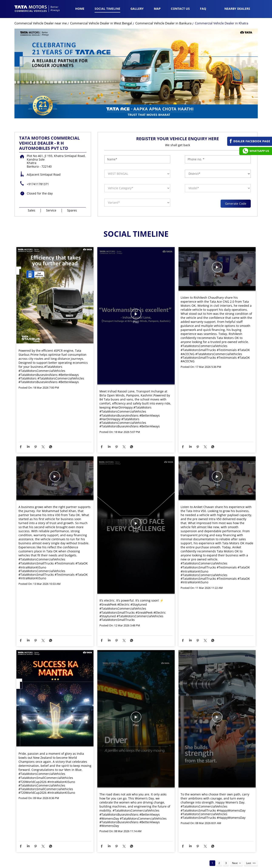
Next (235, 841)
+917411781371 (38, 162)
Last (249, 841)
